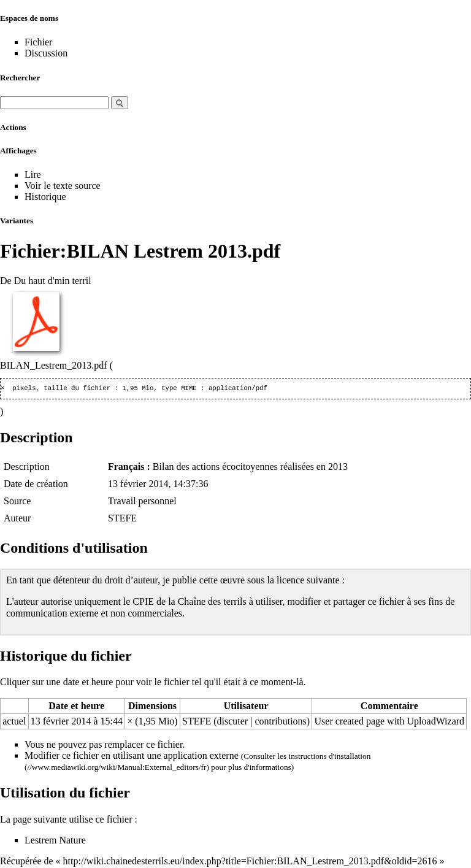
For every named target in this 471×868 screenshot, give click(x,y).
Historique (45, 197)
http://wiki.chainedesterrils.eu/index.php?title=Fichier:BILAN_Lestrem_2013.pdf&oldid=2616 (250, 862)
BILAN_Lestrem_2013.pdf (54, 365)
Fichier (38, 42)
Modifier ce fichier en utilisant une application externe (132, 757)
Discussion (46, 53)
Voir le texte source (63, 186)
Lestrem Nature (55, 841)
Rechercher (20, 78)
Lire (33, 175)
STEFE (122, 519)
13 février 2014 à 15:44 (77, 722)
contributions (280, 722)
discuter (233, 722)
